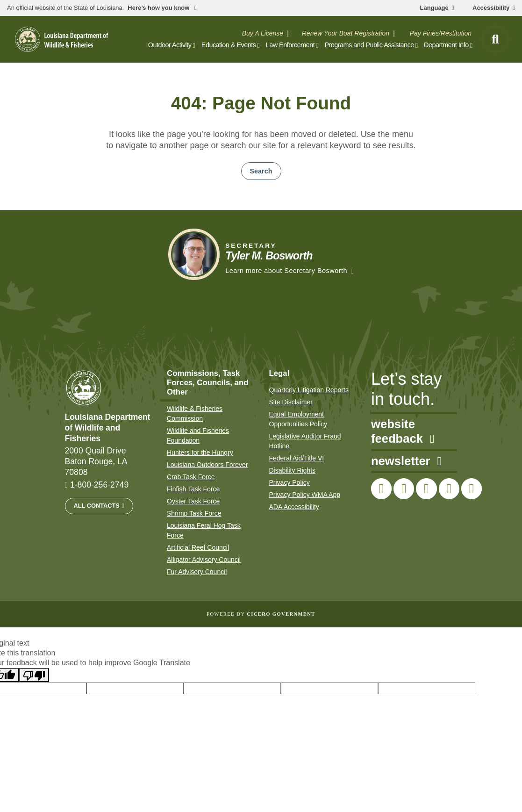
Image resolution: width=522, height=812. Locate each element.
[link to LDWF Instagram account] (426, 489)
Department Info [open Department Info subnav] (446, 45)
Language (434, 8)
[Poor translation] (34, 675)
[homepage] (62, 39)
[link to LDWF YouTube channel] (449, 489)
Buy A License (263, 33)
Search (261, 171)
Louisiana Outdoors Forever (207, 465)
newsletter (406, 461)
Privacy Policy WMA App (305, 495)
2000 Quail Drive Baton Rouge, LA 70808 (96, 461)
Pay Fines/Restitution (441, 33)
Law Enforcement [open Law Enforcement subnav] (290, 45)
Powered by (261, 614)
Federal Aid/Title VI (297, 458)
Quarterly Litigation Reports (309, 390)
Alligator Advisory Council (204, 560)
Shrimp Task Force (194, 513)
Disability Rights (293, 470)
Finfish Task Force (193, 489)
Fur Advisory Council (197, 572)
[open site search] (495, 39)
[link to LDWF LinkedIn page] (472, 489)
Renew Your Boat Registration (346, 33)
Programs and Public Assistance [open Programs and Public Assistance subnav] (369, 45)
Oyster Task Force (193, 501)
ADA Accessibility (294, 507)
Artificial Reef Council (198, 547)
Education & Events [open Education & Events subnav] (229, 45)
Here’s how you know (159, 8)
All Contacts (97, 506)
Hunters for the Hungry (200, 453)
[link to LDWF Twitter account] (404, 489)
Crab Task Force (191, 477)
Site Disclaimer (291, 402)
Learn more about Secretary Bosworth (286, 271)
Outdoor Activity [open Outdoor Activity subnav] (170, 45)
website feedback (403, 431)
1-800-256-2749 (99, 485)
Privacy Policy (290, 482)
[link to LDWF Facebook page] (381, 489)
